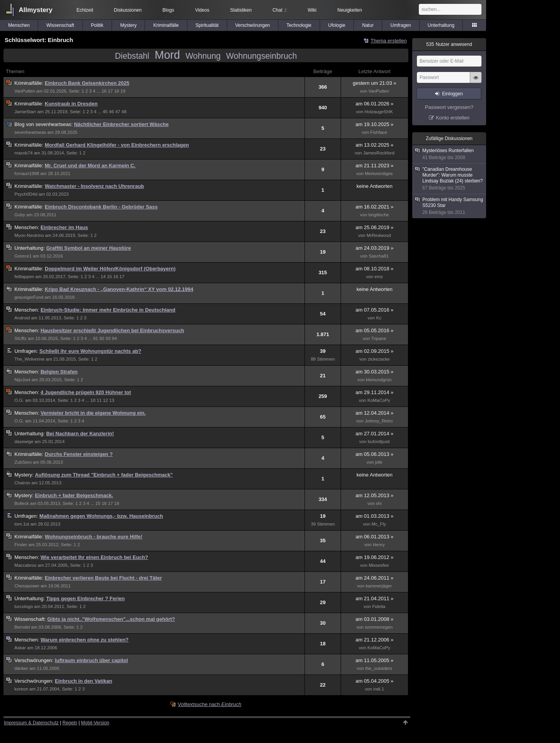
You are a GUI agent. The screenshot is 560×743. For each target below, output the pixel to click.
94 (115, 338)
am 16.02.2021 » (374, 207)
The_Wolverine (30, 359)
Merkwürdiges (379, 173)
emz (379, 277)
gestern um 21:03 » (374, 83)
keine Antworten (375, 186)
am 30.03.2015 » (374, 372)
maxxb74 (24, 153)
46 (111, 112)
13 (112, 400)
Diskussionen (128, 10)
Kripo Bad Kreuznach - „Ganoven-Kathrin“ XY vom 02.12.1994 (119, 289)
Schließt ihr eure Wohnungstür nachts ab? (90, 351)
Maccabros (25, 565)
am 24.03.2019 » (374, 248)
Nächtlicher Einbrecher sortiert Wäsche (121, 124)
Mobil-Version (95, 723)
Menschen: (27, 227)
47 (118, 112)
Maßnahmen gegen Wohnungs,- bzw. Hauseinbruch (101, 516)
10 (93, 400)
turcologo (24, 606)
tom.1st (22, 524)
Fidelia (379, 606)
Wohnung (203, 56)
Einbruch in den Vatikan (83, 681)
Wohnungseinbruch (261, 56)
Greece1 (23, 256)
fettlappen (24, 277)
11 (99, 400)
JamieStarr (25, 112)
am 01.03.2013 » (374, 516)
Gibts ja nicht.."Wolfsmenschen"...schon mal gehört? (111, 619)
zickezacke (379, 359)
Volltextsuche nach (209, 704)
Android (22, 318)
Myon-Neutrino (29, 235)
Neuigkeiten (350, 10)
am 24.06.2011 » (374, 578)
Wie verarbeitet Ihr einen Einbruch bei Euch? (94, 557)
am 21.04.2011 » (374, 598)
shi (379, 503)
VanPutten (25, 91)
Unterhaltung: (30, 248)
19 (123, 91)
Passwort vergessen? (449, 107)
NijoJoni (22, 380)
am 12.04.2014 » (374, 413)
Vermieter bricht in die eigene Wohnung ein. (93, 413)
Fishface (379, 132)
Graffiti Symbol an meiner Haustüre (89, 248)
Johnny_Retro (379, 421)
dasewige (24, 442)
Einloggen (452, 94)
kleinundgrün (379, 380)
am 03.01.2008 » (374, 619)
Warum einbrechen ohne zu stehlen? (84, 640)
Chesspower (27, 586)
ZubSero (23, 462)
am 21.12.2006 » (374, 640)
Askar (20, 648)
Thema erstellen (389, 41)
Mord (167, 55)
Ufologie (337, 25)
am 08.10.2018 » (374, 269)
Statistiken (241, 10)
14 (103, 277)
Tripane (379, 338)
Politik (97, 25)
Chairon (22, 483)
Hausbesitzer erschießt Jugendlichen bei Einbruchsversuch (112, 330)
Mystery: (25, 475)
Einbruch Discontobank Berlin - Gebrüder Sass (101, 207)
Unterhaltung (441, 25)
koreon (21, 689)
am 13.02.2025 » (374, 145)
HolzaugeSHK (379, 112)
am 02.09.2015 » (374, 351)
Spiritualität (207, 25)
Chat (280, 10)
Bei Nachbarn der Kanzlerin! (80, 434)
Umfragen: (27, 351)
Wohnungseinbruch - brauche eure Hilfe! (94, 537)
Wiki (312, 10)
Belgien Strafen (59, 372)
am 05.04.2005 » (374, 681)
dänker (21, 668)
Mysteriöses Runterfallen (450, 154)
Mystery (128, 25)
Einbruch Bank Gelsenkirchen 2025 (87, 83)
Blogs (168, 10)
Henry (379, 545)
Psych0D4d (26, 194)
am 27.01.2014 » (374, 434)
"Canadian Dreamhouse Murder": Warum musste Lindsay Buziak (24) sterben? (450, 179)
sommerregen (379, 627)
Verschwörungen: (35, 660)
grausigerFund (29, 297)
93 (108, 338)
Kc (379, 318)
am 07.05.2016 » (374, 310)
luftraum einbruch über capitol (91, 660)
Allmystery (36, 10)
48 (124, 112)
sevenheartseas (30, 132)
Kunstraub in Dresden (71, 104)
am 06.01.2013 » (374, 537)
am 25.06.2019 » (374, 227)
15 (109, 277)
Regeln (70, 723)
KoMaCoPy (379, 400)
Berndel (22, 627)
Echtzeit (85, 10)
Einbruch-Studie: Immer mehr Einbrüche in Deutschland (108, 310)
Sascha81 (379, 256)
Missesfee (379, 565)
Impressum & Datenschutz (31, 723)
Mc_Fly (379, 524)
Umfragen (401, 25)
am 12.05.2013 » (374, 495)
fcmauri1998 (27, 173)
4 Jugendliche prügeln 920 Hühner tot (86, 392)
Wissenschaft (60, 25)
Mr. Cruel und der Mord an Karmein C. (90, 166)
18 (116, 91)
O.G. (19, 400)
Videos (202, 10)
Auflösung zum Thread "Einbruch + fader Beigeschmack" (104, 475)
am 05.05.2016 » (374, 330)
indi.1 (379, 689)
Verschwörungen (253, 25)
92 (102, 338)
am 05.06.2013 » (374, 454)
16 (104, 91)
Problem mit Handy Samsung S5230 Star (450, 206)
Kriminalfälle (166, 25)
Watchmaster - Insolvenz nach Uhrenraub (94, 186)
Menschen (19, 25)
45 (105, 112)
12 (106, 400)
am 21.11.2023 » (374, 166)
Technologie (299, 25)
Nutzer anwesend (449, 44)
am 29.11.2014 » (374, 392)
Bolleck (22, 503)
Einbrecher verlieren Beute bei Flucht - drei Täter (103, 578)
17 (110, 91)
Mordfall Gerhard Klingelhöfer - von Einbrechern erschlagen (117, 145)
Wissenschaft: (31, 619)
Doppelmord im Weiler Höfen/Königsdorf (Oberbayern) (110, 269)
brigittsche (379, 215)
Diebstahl (132, 56)
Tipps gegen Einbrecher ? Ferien (86, 598)
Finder (21, 545)
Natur (368, 25)
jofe (379, 462)
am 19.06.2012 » (374, 557)
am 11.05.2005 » (374, 660)
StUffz (20, 338)
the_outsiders (379, 668)
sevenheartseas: (44, 124)
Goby (20, 215)
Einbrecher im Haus (64, 227)
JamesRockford (379, 153)
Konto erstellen (453, 118)
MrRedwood (379, 235)
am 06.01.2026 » (374, 104)
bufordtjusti (379, 442)
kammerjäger (379, 586)
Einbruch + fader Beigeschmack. (74, 495)
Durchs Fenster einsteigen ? (79, 454)
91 (95, 338)
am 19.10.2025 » (374, 124)
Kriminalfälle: (30, 83)
